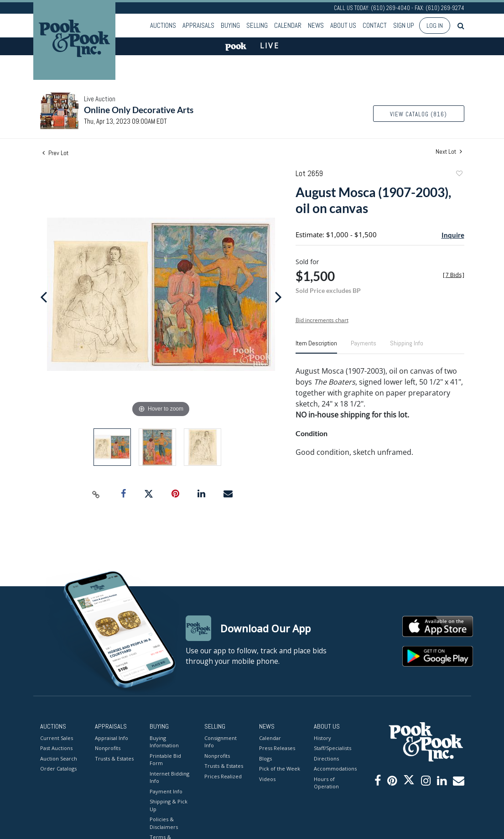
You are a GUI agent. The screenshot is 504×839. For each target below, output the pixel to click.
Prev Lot (55, 153)
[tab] (316, 347)
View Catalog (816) (418, 114)
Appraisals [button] (198, 25)
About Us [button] (343, 25)
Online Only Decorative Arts (139, 110)
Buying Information (164, 742)
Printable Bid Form (165, 760)
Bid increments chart (322, 320)
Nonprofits (108, 748)
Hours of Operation (326, 783)
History (322, 738)
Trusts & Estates (114, 758)
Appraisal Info (112, 738)
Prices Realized (223, 776)
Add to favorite (459, 175)
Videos (267, 779)
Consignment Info (221, 742)
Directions (326, 758)
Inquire (453, 235)
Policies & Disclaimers (164, 823)
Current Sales (57, 738)
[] (454, 275)
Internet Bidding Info (169, 777)
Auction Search (59, 758)
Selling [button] (257, 25)
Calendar (288, 25)
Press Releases (277, 748)
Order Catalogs (58, 769)
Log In (435, 26)
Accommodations (334, 769)
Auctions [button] (163, 25)
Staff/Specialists (333, 748)
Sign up (404, 25)
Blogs (265, 758)
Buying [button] (230, 25)
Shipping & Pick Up (169, 805)
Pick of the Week (280, 769)
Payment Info (166, 791)
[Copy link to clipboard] (96, 494)
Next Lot (449, 152)
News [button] (316, 25)
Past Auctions (56, 748)
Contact (375, 25)
